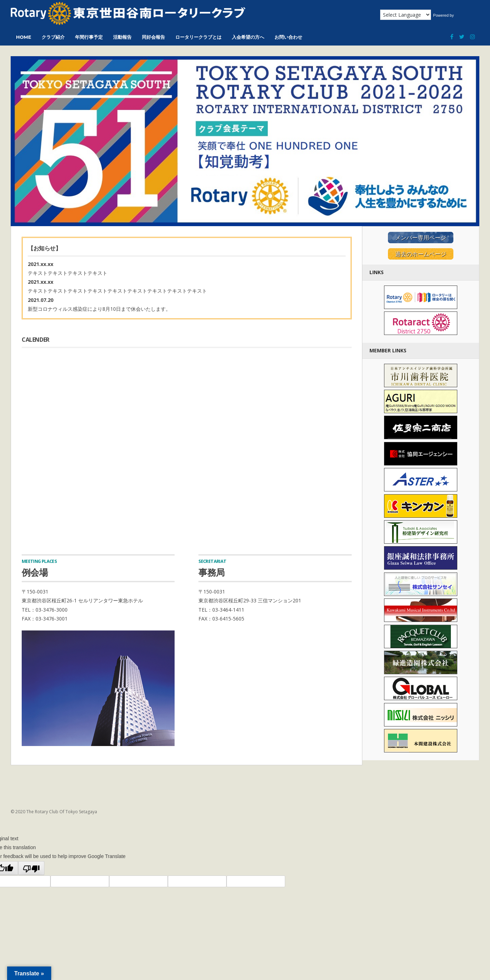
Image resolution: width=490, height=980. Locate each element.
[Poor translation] (31, 868)
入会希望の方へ (248, 37)
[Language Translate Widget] (406, 15)
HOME (24, 37)
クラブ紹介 (53, 37)
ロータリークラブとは (198, 37)
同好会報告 (153, 37)
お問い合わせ (288, 37)
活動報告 (122, 37)
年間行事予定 (89, 37)
